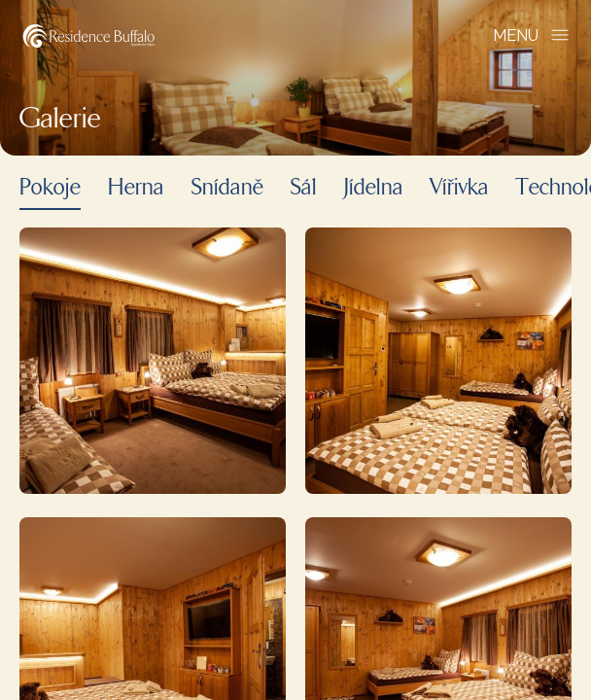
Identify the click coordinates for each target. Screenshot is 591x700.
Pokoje (50, 189)
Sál (304, 189)
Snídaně (227, 189)
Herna (136, 189)
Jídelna (374, 189)
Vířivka (460, 189)
